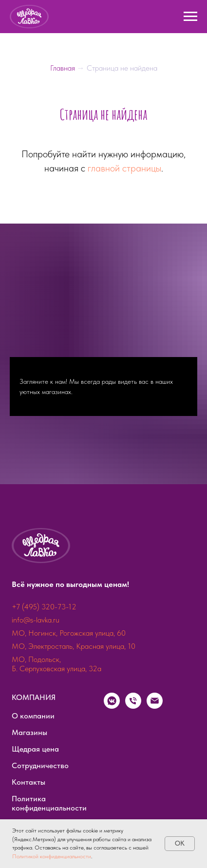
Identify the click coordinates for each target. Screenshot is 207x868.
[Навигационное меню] (190, 17)
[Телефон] (133, 706)
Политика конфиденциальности (49, 803)
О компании (33, 716)
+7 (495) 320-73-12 (44, 607)
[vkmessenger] (112, 706)
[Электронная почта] (155, 706)
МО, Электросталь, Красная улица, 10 (74, 646)
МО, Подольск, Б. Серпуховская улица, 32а (56, 664)
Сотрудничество (40, 765)
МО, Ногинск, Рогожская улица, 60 (69, 633)
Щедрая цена (35, 749)
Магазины (29, 732)
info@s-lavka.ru (36, 620)
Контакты (28, 782)
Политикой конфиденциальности (52, 856)
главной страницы (124, 168)
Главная (64, 68)
